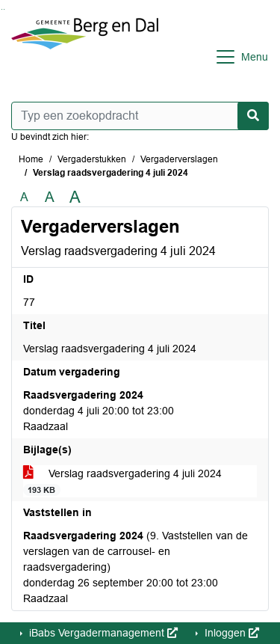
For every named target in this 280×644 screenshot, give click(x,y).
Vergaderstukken (92, 159)
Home (31, 159)
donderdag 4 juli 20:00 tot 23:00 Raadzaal (99, 411)
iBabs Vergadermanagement (102, 633)
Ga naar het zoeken (2, 9)
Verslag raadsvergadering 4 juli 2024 (122, 482)
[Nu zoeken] (253, 116)
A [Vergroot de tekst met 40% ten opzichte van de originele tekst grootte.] (75, 197)
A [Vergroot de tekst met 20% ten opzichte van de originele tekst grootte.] (50, 197)
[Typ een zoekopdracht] (140, 116)
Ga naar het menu (4, 9)
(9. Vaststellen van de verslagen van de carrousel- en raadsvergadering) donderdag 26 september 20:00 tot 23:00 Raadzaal (136, 567)
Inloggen (230, 633)
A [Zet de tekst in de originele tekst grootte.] (24, 197)
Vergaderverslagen (179, 159)
